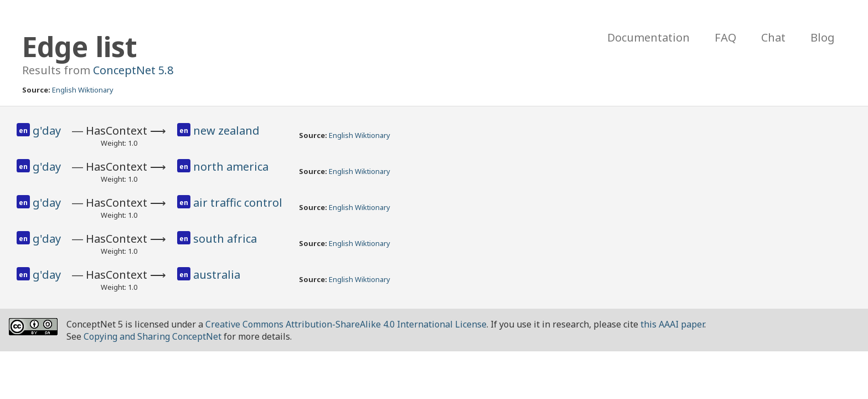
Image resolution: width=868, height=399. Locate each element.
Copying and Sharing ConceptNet (153, 336)
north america (231, 167)
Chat (773, 37)
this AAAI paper (672, 324)
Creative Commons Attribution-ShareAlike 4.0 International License (346, 324)
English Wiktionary (83, 90)
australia (217, 275)
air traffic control (238, 203)
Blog (823, 37)
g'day (47, 131)
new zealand (226, 131)
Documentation (649, 37)
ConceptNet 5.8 (133, 70)
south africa (225, 239)
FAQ (725, 37)
